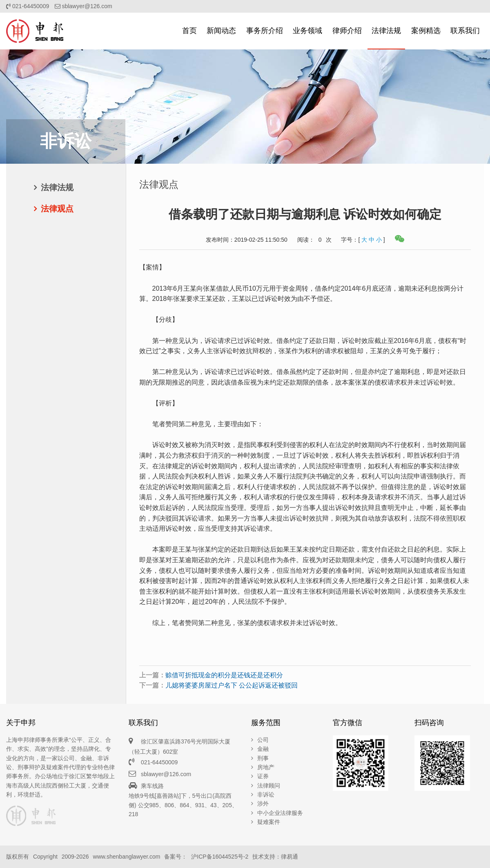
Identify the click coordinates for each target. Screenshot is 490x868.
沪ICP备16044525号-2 (220, 857)
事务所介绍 (265, 31)
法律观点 (57, 209)
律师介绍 (347, 31)
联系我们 (465, 31)
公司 (263, 740)
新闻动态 (221, 31)
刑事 (263, 758)
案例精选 (426, 31)
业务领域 (307, 31)
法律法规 (386, 31)
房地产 (266, 767)
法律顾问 (269, 786)
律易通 (290, 857)
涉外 (263, 803)
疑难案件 (269, 822)
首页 (189, 31)
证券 (263, 776)
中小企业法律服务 (280, 813)
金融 (263, 749)
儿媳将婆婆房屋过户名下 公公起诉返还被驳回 (232, 685)
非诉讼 (266, 795)
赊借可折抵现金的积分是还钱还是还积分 (224, 675)
